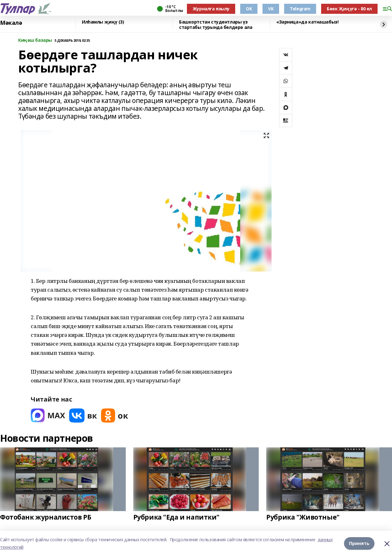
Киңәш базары (35, 40)
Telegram (300, 9)
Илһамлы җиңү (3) (103, 22)
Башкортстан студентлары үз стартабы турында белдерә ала (216, 25)
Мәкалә (11, 23)
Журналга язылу (211, 9)
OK (249, 9)
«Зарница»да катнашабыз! (307, 22)
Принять (359, 543)
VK (271, 9)
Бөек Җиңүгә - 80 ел (349, 9)
